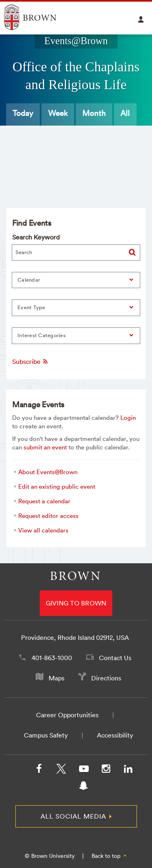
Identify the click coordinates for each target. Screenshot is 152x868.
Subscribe (30, 361)
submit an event (45, 447)
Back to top (110, 856)
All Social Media (73, 816)
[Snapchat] (83, 787)
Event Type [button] (31, 307)
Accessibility (115, 735)
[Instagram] (106, 770)
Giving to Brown (76, 603)
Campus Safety (46, 735)
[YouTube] (83, 770)
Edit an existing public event (57, 486)
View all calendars (43, 530)
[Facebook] (39, 770)
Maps (57, 678)
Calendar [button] (29, 280)
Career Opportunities (67, 715)
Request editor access (48, 516)
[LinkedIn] (128, 770)
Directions (106, 678)
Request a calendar (44, 501)
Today (23, 113)
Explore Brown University (40, 17)
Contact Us (115, 658)
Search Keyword (36, 237)
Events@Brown (76, 41)
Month (94, 113)
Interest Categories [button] (42, 335)
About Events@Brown (48, 472)
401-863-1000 (52, 658)
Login (128, 418)
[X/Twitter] (61, 770)
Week (58, 113)
